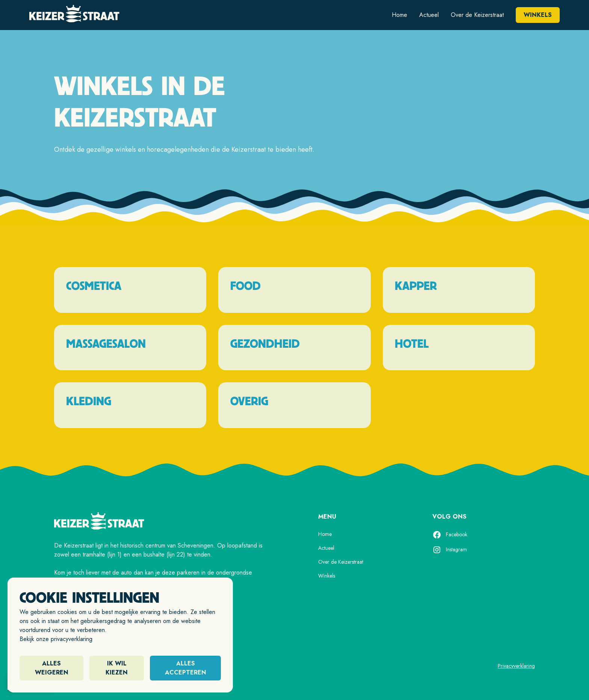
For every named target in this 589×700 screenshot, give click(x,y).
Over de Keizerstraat (477, 15)
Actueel (429, 15)
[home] (74, 15)
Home (399, 15)
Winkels (538, 15)
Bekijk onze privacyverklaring (56, 639)
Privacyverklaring (516, 666)
